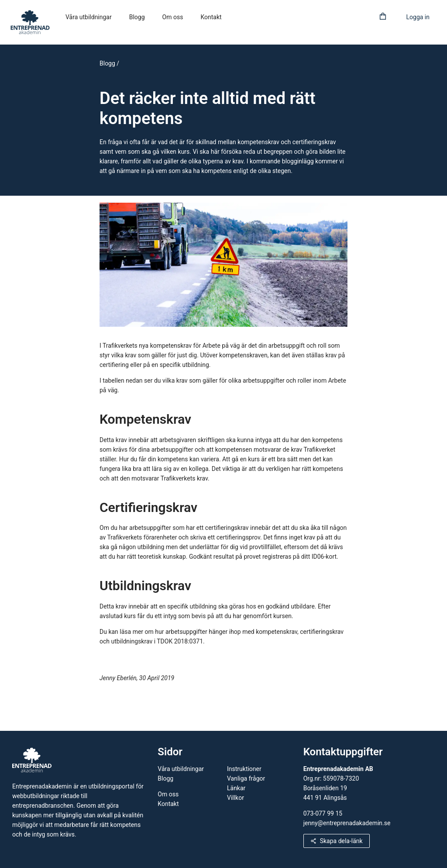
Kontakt (211, 17)
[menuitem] (89, 17)
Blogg (137, 17)
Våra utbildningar (89, 17)
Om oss (173, 17)
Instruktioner (244, 769)
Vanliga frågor (246, 778)
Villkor (236, 798)
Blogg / (109, 63)
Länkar (236, 788)
